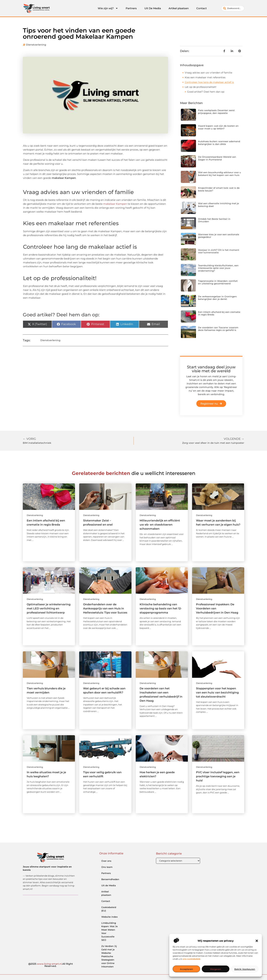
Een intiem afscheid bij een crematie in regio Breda (219, 313)
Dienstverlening (36, 45)
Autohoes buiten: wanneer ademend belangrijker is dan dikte (219, 143)
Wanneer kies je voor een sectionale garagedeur (219, 236)
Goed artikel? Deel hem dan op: (206, 92)
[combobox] (233, 8)
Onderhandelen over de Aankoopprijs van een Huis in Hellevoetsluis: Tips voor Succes (105, 608)
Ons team (107, 867)
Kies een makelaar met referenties (205, 77)
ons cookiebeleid (191, 959)
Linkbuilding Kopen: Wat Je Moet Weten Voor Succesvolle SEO (109, 931)
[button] (257, 941)
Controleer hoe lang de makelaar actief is (209, 82)
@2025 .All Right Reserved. (51, 965)
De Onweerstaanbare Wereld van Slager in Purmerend (217, 158)
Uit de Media (109, 885)
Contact (202, 8)
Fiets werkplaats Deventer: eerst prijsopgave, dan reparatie (216, 112)
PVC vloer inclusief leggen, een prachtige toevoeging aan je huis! (218, 776)
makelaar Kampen (115, 204)
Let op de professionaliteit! (201, 87)
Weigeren (215, 969)
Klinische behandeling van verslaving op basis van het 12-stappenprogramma (161, 608)
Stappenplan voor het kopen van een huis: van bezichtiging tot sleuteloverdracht (217, 693)
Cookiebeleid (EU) (109, 909)
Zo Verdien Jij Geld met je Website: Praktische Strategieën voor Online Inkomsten (109, 956)
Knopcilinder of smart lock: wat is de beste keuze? (219, 189)
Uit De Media (153, 8)
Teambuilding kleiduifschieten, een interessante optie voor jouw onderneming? (218, 268)
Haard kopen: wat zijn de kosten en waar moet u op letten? (218, 127)
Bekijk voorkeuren (245, 969)
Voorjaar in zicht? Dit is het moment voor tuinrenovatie (219, 251)
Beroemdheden (110, 879)
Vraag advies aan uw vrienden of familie (208, 73)
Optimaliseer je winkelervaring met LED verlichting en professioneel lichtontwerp (49, 608)
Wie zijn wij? (108, 8)
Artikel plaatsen (179, 8)
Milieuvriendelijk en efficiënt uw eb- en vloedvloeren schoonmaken (160, 525)
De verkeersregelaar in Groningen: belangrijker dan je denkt (218, 298)
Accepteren (186, 969)
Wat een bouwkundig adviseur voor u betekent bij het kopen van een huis (219, 174)
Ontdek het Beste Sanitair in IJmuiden (214, 220)
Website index (109, 917)
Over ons (106, 861)
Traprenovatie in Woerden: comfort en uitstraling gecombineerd (218, 282)
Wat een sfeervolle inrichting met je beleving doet (218, 205)
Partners (131, 8)
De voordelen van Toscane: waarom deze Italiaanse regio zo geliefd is (218, 329)
